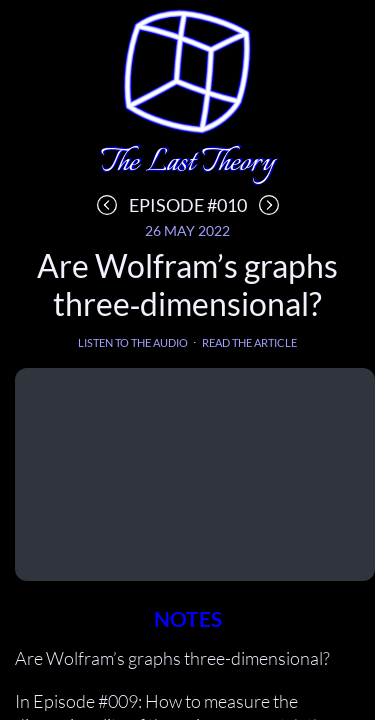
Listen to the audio (133, 342)
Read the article (249, 342)
